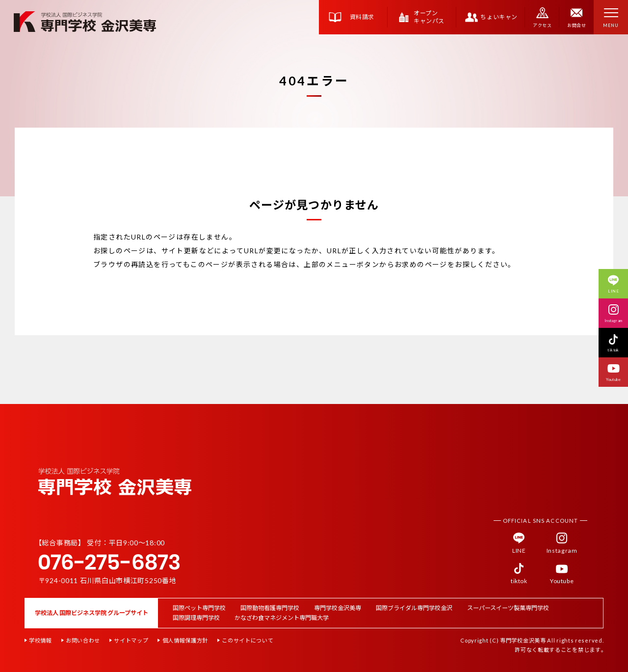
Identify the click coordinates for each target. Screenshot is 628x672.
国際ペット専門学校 (199, 608)
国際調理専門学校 (196, 618)
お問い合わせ (83, 640)
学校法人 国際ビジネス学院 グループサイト (92, 613)
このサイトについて (248, 640)
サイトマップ (131, 640)
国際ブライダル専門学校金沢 (414, 608)
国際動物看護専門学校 (270, 608)
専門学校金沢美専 (338, 608)
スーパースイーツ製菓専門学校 (508, 608)
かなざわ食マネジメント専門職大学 (282, 618)
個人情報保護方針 (185, 640)
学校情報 (40, 640)
